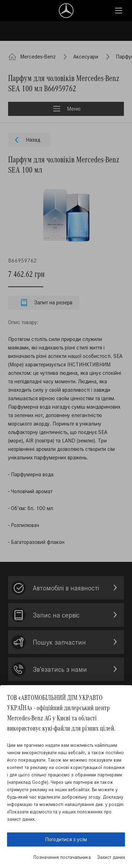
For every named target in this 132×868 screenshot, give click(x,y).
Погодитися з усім (66, 839)
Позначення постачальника (62, 857)
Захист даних (111, 857)
